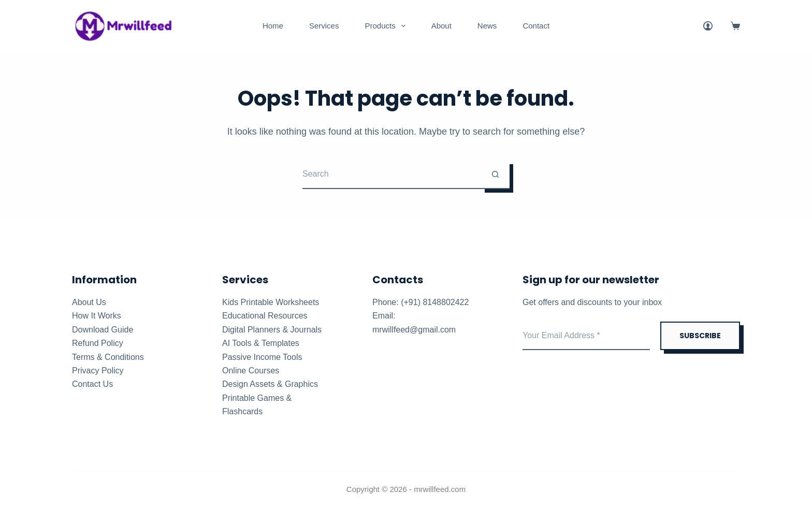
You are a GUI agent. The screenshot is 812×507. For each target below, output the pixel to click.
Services (324, 26)
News (487, 26)
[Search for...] (392, 175)
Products (387, 26)
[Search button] (495, 175)
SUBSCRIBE (700, 336)
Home (273, 26)
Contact (536, 26)
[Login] (708, 26)
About (441, 26)
